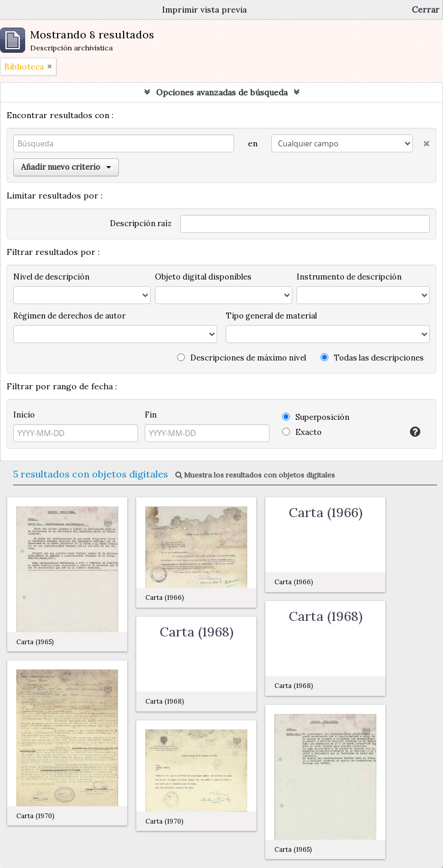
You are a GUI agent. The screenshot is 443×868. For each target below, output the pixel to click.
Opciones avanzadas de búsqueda (222, 92)
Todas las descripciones (372, 358)
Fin (151, 415)
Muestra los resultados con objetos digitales (255, 475)
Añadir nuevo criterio (66, 167)
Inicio (24, 415)
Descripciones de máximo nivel (242, 358)
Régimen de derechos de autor (69, 316)
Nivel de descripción (51, 277)
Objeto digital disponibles (203, 277)
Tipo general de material (271, 316)
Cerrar (426, 10)
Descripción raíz (141, 223)
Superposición (316, 417)
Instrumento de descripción (349, 277)
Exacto (302, 432)
